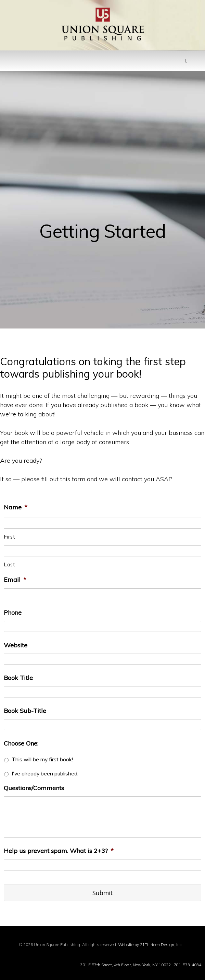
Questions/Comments (34, 788)
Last (10, 564)
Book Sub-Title (25, 711)
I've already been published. (45, 773)
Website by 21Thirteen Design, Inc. (150, 944)
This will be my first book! (42, 759)
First (10, 537)
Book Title (18, 678)
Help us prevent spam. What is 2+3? (59, 851)
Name (16, 507)
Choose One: (21, 743)
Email (15, 580)
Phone (13, 613)
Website (16, 645)
